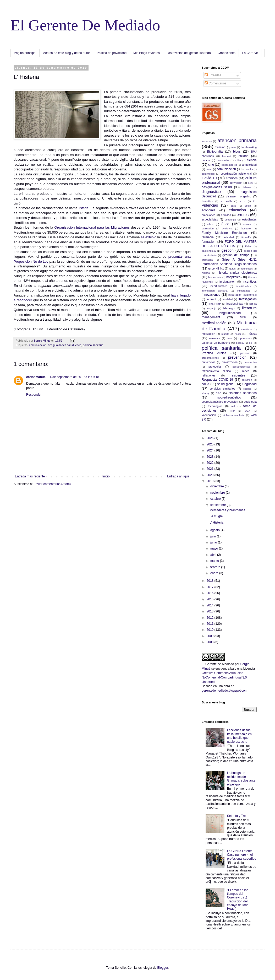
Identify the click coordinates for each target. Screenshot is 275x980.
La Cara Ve (250, 53)
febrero (216, 567)
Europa (247, 224)
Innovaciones (211, 295)
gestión (228, 250)
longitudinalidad (230, 313)
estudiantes (249, 219)
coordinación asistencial (236, 174)
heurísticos (246, 269)
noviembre (218, 493)
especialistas (210, 219)
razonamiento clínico (216, 371)
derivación (236, 183)
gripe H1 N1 (216, 268)
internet (211, 299)
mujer (238, 334)
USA (247, 411)
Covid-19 (209, 178)
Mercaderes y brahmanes (227, 510)
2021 (211, 469)
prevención (237, 357)
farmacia (208, 237)
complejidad (249, 165)
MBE (243, 317)
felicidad (229, 237)
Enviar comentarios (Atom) (52, 484)
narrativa (214, 338)
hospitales (233, 277)
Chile (238, 160)
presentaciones (210, 358)
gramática (207, 260)
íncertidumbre (243, 286)
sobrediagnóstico (229, 397)
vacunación (209, 415)
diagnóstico (211, 192)
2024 (211, 450)
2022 (211, 463)
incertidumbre (219, 286)
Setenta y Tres (237, 816)
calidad (244, 156)
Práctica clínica (214, 353)
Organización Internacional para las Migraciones (92, 227)
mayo (215, 548)
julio (214, 536)
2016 (211, 593)
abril (214, 555)
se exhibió (148, 237)
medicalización (214, 323)
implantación (227, 282)
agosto (215, 530)
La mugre (216, 516)
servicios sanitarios (222, 389)
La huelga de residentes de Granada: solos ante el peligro (241, 779)
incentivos (250, 282)
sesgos (247, 389)
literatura (249, 308)
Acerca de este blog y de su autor (66, 53)
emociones (208, 215)
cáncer (206, 160)
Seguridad (249, 384)
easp (233, 206)
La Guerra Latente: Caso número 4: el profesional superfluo (242, 855)
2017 (211, 587)
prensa (245, 353)
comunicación (38, 345)
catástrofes (223, 160)
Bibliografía (215, 152)
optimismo (245, 338)
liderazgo (229, 308)
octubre (216, 499)
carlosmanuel (36, 377)
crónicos (232, 178)
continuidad (208, 174)
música (252, 334)
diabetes (247, 187)
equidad (226, 215)
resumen (247, 380)
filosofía (246, 237)
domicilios (207, 201)
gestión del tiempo (236, 255)
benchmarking (249, 147)
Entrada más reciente (30, 476)
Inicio (106, 476)
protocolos (215, 367)
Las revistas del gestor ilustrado (189, 53)
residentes (238, 375)
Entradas (213, 75)
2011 (211, 624)
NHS (230, 338)
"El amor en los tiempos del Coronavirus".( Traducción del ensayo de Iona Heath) (238, 900)
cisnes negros (229, 165)
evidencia (227, 228)
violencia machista (234, 415)
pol (251, 343)
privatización (230, 362)
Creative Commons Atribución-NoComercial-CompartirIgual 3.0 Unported (224, 677)
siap (219, 393)
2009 (211, 636)
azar (234, 147)
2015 (211, 599)
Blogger (163, 968)
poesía (240, 343)
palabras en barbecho (216, 343)
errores (243, 215)
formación (209, 242)
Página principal (25, 53)
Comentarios (215, 83)
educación (237, 210)
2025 (211, 444)
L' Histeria (216, 523)
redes (246, 371)
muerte (225, 334)
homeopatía (215, 277)
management (211, 317)
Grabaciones (227, 53)
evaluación (208, 228)
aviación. (221, 147)
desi (250, 183)
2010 (211, 630)
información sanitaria (215, 291)
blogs (237, 152)
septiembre (219, 505)
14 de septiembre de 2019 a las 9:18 (73, 377)
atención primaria (237, 140)
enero (215, 573)
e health (226, 201)
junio (214, 542)
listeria (83, 208)
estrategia (230, 220)
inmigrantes (244, 291)
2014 (211, 605)
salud (205, 384)
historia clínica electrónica (237, 273)
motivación (208, 334)
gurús (233, 269)
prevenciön (209, 362)
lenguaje (211, 308)
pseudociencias (241, 367)
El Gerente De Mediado (85, 25)
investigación (248, 299)
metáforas (247, 329)
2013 (211, 611)
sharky (205, 393)
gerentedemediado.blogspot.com (225, 691)
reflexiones (208, 375)
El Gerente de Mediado (218, 664)
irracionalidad (235, 304)
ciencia (252, 160)
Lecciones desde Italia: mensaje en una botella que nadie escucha (239, 736)
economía (209, 210)
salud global (226, 384)
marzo (215, 561)
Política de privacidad (112, 53)
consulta (248, 169)
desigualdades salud (61, 345)
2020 (211, 475)
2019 (211, 481)
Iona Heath (215, 304)
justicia (253, 304)
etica (210, 224)
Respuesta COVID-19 (217, 380)
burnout (226, 156)
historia (206, 273)
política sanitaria (93, 345)
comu (209, 169)
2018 (211, 581)
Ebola (248, 206)
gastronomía (209, 251)
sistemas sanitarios (243, 393)
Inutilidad (228, 299)
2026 (211, 438)
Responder (34, 395)
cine (211, 165)
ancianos (207, 141)
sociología (250, 402)
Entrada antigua (178, 476)
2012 (211, 618)
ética (78, 345)
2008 (211, 642)
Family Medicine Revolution (224, 233)
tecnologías (215, 406)
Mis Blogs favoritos (147, 53)
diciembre (218, 486)
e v (243, 201)
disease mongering (239, 196)
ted (233, 406)
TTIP (232, 411)
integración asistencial (243, 295)
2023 (211, 457)
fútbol (248, 246)
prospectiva (250, 362)
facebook (246, 228)
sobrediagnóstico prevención (220, 402)
